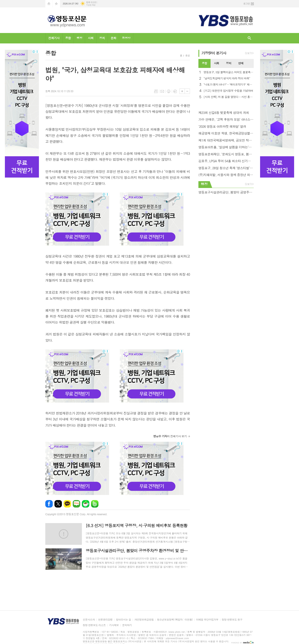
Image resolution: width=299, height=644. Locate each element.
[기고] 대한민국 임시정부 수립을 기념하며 (228, 91)
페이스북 (49, 504)
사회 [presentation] (216, 63)
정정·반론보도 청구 (232, 620)
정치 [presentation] (229, 63)
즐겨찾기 (56, 4)
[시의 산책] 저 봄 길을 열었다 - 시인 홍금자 (229, 97)
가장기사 (214, 53)
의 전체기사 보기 (170, 436)
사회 (91, 38)
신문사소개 (89, 620)
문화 (113, 38)
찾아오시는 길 (123, 620)
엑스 (58, 504)
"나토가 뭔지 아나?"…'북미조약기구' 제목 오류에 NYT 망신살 (229, 85)
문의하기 (127, 625)
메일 (162, 91)
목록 (156, 91)
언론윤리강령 (105, 620)
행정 (79, 38)
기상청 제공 (91, 5)
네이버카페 (86, 504)
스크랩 (175, 91)
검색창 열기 (249, 38)
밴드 (95, 504)
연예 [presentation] (241, 63)
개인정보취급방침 (144, 620)
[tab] (204, 63)
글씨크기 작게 (187, 91)
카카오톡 (67, 504)
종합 (68, 38)
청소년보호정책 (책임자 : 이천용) (175, 620)
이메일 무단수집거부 (207, 620)
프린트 (169, 91)
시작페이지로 (49, 4)
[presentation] (250, 63)
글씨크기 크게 (182, 91)
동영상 (126, 38)
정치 (102, 38)
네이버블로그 (76, 504)
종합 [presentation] (204, 63)
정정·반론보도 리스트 (94, 625)
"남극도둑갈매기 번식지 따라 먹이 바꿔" (227, 78)
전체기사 (54, 38)
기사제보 (114, 625)
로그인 (247, 4)
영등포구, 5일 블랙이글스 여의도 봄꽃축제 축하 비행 (229, 72)
